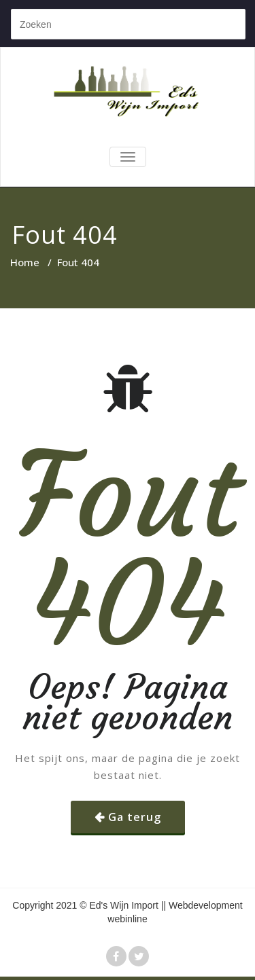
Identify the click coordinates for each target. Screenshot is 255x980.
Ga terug (135, 817)
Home (25, 262)
